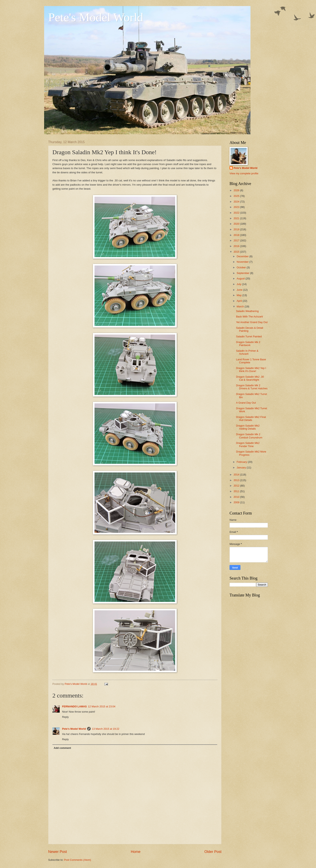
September (243, 273)
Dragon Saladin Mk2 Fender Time (248, 444)
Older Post (213, 852)
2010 (237, 497)
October (242, 267)
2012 (237, 486)
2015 (237, 252)
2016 (237, 246)
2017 (237, 240)
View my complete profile (244, 173)
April (240, 301)
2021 (237, 218)
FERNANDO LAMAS (74, 706)
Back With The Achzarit (249, 317)
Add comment (62, 748)
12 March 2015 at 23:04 (102, 706)
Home (136, 852)
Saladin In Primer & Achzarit (247, 352)
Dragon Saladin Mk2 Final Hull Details (251, 418)
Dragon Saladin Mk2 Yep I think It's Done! (251, 370)
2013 (237, 480)
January (242, 468)
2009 (237, 502)
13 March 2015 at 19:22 (106, 729)
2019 (237, 229)
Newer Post (58, 852)
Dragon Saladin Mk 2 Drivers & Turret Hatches (252, 387)
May (239, 295)
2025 (237, 196)
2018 (237, 235)
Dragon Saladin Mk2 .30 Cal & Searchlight (250, 378)
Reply (65, 717)
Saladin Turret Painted (249, 336)
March (241, 306)
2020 (237, 224)
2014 (237, 475)
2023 (237, 207)
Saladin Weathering (247, 311)
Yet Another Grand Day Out (252, 322)
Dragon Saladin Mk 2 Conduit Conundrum (249, 436)
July (239, 284)
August (241, 278)
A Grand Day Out (246, 403)
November (243, 262)
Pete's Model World (96, 17)
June (240, 290)
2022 (237, 213)
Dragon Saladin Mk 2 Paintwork (248, 344)
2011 (237, 491)
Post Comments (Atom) (78, 860)
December (243, 256)
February (242, 462)
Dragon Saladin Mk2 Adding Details (248, 427)
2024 (237, 202)
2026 (237, 190)
